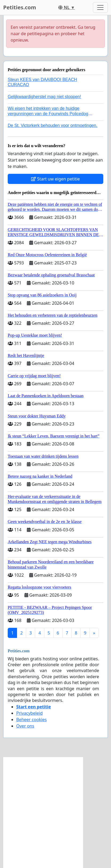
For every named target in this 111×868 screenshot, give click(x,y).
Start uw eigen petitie (55, 179)
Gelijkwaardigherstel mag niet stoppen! (44, 97)
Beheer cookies (32, 720)
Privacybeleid (29, 713)
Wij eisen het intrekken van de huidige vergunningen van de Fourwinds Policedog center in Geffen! (48, 113)
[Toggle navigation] (100, 7)
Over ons (25, 726)
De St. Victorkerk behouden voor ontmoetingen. (53, 125)
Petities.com (20, 7)
